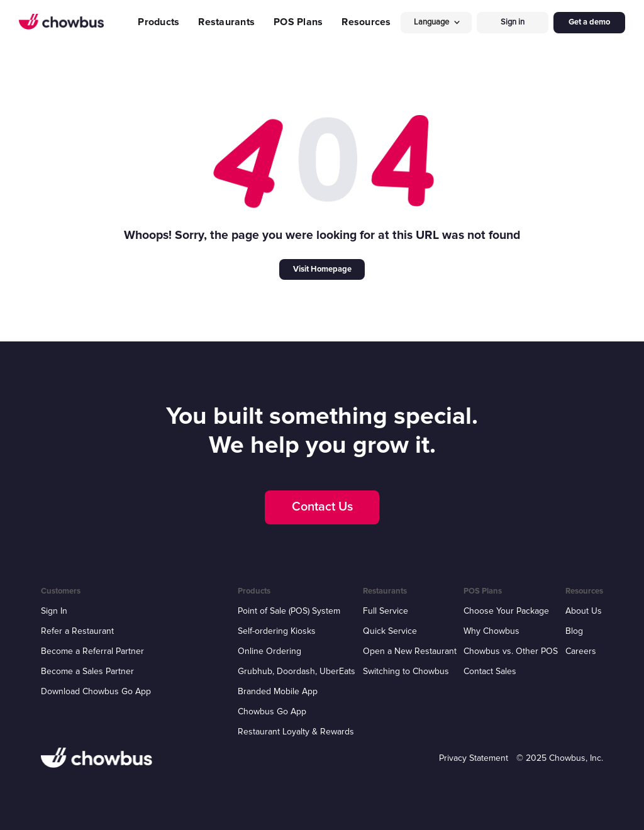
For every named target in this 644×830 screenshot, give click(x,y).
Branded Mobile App (278, 691)
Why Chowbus (491, 631)
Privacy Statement (474, 758)
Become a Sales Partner (87, 671)
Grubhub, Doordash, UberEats (297, 671)
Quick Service (390, 631)
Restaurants (226, 22)
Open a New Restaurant (410, 651)
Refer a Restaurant (77, 631)
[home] (61, 22)
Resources (366, 22)
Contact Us (322, 507)
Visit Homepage (322, 269)
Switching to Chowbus (406, 671)
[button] (436, 22)
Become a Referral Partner (92, 651)
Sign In (54, 611)
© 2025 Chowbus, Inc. (560, 758)
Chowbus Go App (272, 711)
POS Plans (298, 22)
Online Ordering (269, 651)
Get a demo (589, 22)
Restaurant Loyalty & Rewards (296, 732)
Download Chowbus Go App (96, 691)
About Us (584, 611)
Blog (574, 631)
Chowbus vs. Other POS (511, 651)
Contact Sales (490, 671)
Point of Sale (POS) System (289, 611)
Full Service (386, 611)
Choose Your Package (506, 611)
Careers (581, 651)
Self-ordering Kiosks (277, 631)
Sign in (513, 22)
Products (158, 22)
